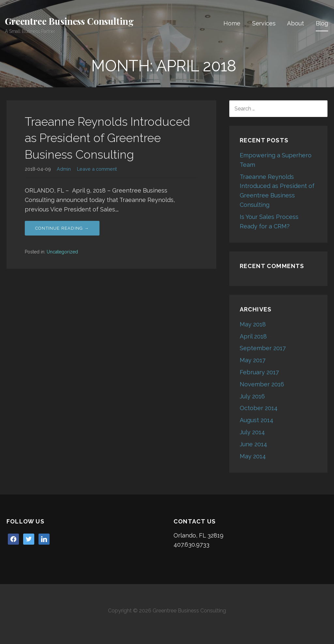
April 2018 (253, 336)
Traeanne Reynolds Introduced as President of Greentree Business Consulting (107, 138)
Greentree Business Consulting (69, 21)
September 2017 (263, 348)
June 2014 (253, 444)
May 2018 (253, 324)
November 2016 (262, 384)
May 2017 (253, 360)
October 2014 (259, 408)
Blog (322, 23)
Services (264, 23)
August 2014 (257, 420)
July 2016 (252, 396)
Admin (64, 169)
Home (232, 23)
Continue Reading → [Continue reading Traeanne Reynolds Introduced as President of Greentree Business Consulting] (62, 228)
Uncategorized (62, 252)
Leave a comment (97, 169)
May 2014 (253, 456)
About (295, 23)
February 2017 (259, 372)
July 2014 (252, 432)
